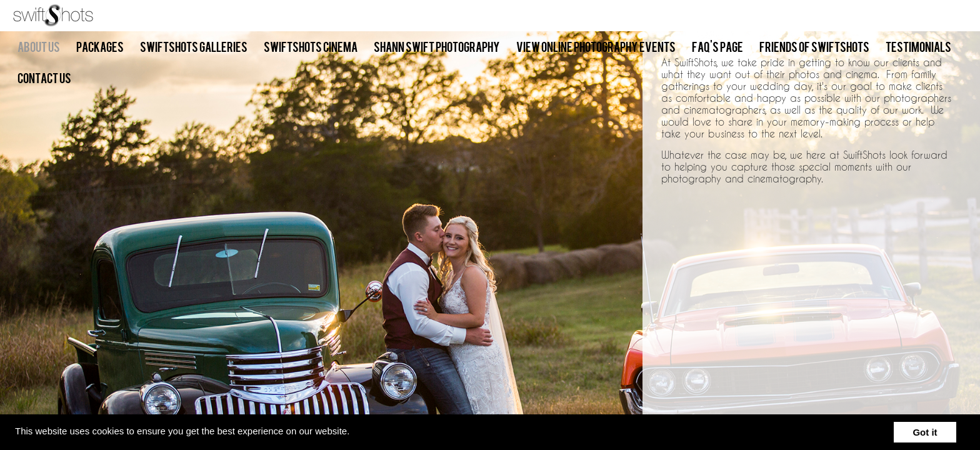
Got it (925, 432)
